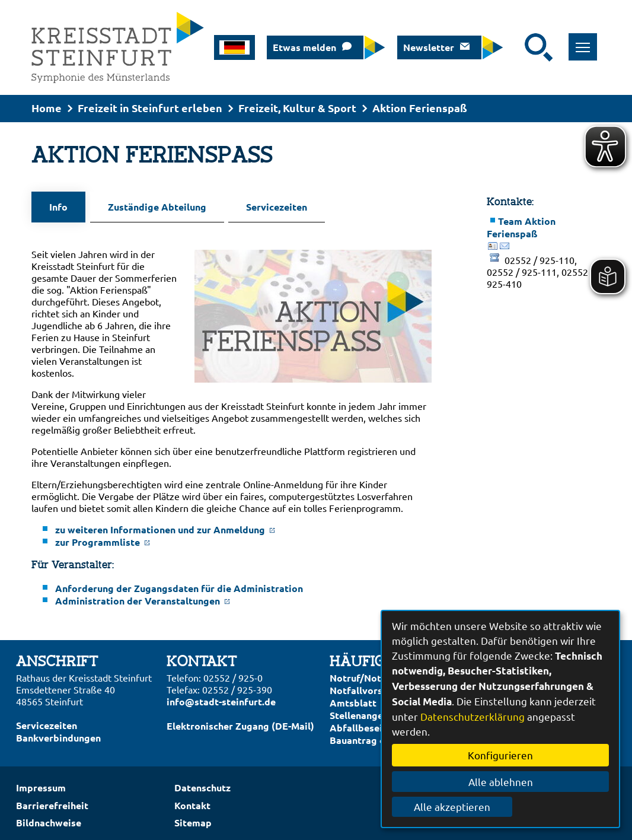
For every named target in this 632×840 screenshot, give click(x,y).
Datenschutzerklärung (473, 716)
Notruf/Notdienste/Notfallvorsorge (374, 680)
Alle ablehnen (501, 782)
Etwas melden (304, 47)
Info (58, 207)
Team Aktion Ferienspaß (521, 227)
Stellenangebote (367, 711)
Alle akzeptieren (501, 806)
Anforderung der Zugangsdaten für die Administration (179, 584)
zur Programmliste (103, 538)
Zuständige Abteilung (152, 207)
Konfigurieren (500, 755)
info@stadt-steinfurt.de (221, 697)
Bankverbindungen (58, 734)
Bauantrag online (368, 736)
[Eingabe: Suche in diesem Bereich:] (517, 47)
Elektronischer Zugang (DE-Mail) (240, 722)
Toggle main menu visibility (587, 41)
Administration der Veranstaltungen (143, 596)
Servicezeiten (268, 207)
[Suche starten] (539, 47)
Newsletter (429, 47)
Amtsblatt (353, 699)
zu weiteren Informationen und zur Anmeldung (165, 525)
